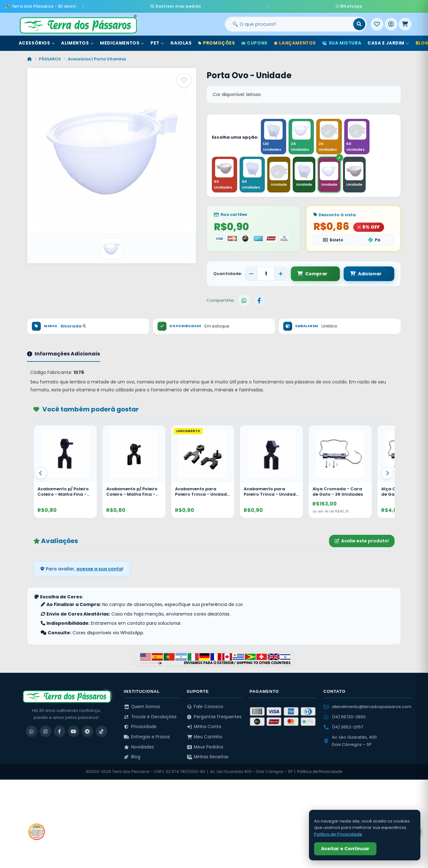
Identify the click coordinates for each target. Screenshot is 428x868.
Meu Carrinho (205, 737)
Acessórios (37, 41)
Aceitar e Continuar (345, 849)
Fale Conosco (205, 707)
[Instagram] (46, 732)
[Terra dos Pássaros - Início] (78, 22)
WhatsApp (289, 5)
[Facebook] (60, 732)
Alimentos (77, 41)
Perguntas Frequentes (214, 717)
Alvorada (73, 327)
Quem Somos (142, 707)
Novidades (139, 747)
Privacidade (140, 727)
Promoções (217, 41)
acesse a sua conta (99, 569)
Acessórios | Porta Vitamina (97, 57)
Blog (132, 758)
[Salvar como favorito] (184, 78)
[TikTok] (102, 732)
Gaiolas (181, 41)
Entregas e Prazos (147, 737)
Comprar (312, 274)
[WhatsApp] (32, 732)
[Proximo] (387, 473)
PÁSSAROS (50, 57)
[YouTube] (74, 732)
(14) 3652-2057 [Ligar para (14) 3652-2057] (343, 728)
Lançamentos (295, 41)
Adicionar (360, 274)
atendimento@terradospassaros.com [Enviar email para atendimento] (368, 707)
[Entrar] (391, 22)
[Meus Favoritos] (377, 22)
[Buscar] (359, 22)
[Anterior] (41, 473)
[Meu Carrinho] (405, 22)
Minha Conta (204, 727)
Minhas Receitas (208, 758)
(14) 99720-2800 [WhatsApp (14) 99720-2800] (345, 717)
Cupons (255, 41)
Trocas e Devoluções (150, 717)
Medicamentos (122, 41)
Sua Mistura (342, 41)
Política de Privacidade (320, 772)
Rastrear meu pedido (236, 5)
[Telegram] (88, 732)
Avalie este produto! (362, 541)
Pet (157, 41)
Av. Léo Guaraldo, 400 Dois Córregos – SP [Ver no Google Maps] (350, 741)
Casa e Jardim (388, 41)
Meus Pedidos (205, 747)
